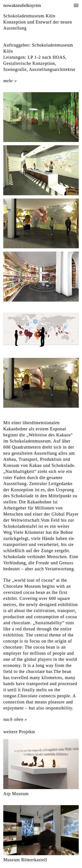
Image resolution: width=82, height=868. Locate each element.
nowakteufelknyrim (22, 5)
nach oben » (15, 719)
